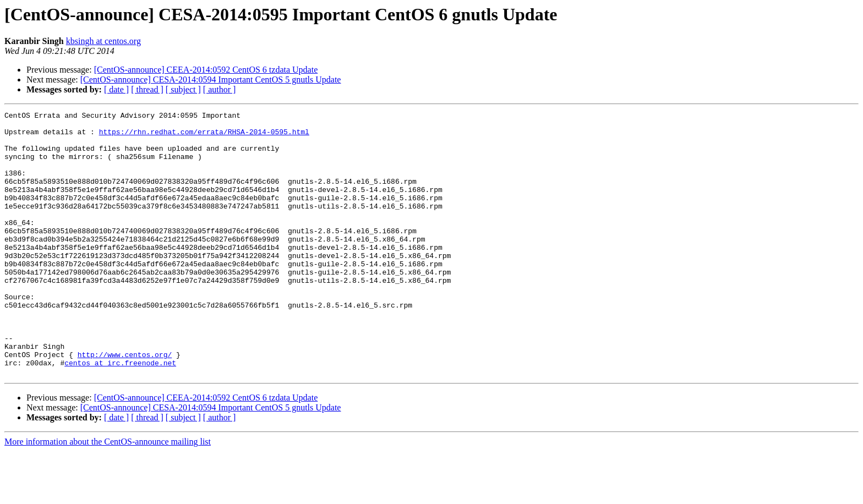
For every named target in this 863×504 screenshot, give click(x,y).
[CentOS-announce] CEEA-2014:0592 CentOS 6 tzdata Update (206, 70)
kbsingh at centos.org (103, 41)
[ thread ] (147, 89)
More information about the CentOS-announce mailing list (108, 494)
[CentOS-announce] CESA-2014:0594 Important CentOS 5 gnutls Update (211, 80)
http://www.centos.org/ (125, 404)
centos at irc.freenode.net (120, 414)
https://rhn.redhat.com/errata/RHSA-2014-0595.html (204, 136)
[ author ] (220, 89)
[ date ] (116, 89)
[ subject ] (183, 89)
